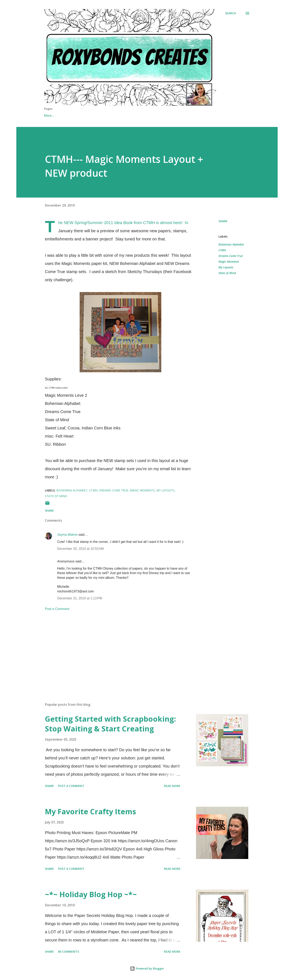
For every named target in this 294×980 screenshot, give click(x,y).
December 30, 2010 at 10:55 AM (80, 549)
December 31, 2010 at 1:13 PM (80, 598)
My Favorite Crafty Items (90, 812)
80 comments (68, 952)
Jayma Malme (67, 535)
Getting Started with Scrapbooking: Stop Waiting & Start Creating (110, 724)
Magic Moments (229, 262)
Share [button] (223, 221)
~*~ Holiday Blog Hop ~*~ (91, 894)
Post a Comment (57, 609)
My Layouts (226, 267)
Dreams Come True (231, 256)
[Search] (231, 13)
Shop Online (73, 115)
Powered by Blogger (147, 968)
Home (48, 115)
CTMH (222, 250)
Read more (172, 786)
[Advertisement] (114, 651)
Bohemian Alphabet (231, 244)
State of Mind (227, 273)
